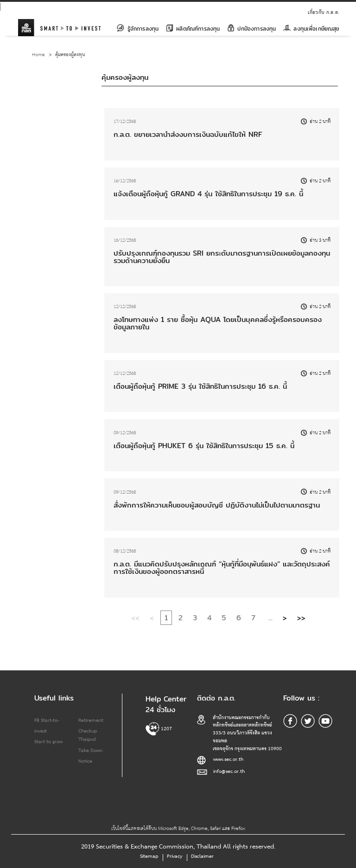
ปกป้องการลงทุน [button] (252, 29)
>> (301, 617)
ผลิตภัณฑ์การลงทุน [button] (193, 29)
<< (135, 617)
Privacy (175, 856)
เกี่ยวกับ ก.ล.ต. (324, 13)
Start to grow (48, 742)
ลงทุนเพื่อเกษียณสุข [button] (311, 29)
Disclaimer (202, 856)
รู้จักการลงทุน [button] (138, 29)
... (270, 617)
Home (38, 55)
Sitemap (149, 856)
